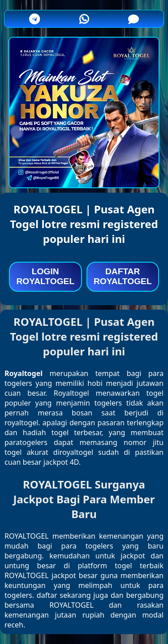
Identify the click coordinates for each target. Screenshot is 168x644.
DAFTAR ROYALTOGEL (123, 276)
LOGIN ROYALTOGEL (45, 276)
